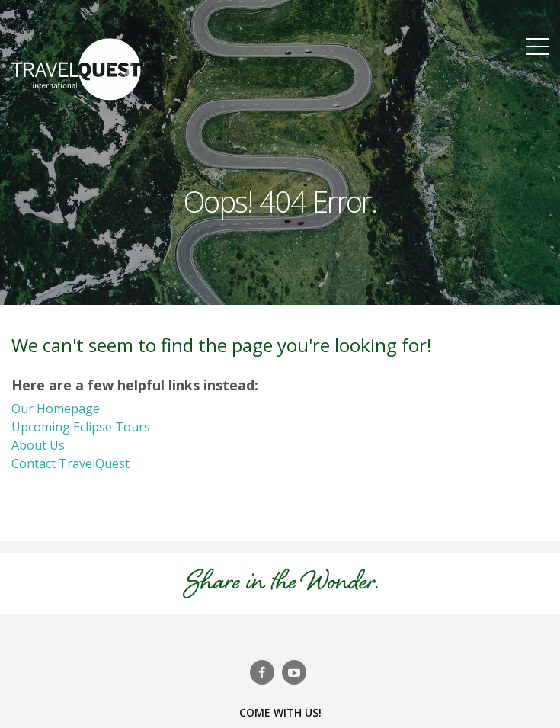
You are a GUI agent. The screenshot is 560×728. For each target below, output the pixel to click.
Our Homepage (56, 409)
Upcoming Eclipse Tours (81, 427)
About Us (38, 445)
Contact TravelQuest (70, 463)
